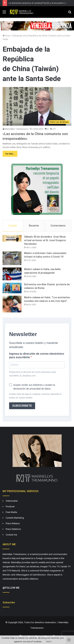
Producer (10, 507)
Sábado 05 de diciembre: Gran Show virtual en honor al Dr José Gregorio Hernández (45, 240)
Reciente (34, 226)
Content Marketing (15, 518)
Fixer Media (11, 512)
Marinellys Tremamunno (17, 129)
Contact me (11, 535)
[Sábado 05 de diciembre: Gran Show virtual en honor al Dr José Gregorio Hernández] (12, 238)
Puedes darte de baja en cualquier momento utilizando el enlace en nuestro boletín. (35, 396)
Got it (49, 642)
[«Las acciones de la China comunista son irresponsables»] (37, 106)
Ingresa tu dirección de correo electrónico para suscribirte (37, 355)
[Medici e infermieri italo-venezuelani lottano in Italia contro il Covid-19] (12, 258)
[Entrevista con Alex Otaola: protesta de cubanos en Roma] (12, 288)
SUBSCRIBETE (22, 406)
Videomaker (12, 501)
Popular (13, 226)
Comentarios (58, 226)
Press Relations (13, 529)
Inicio (7, 36)
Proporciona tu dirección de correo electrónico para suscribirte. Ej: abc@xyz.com (33, 374)
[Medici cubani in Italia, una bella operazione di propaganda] (12, 274)
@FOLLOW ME (11, 588)
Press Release (13, 523)
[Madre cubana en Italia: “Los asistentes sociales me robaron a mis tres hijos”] (12, 304)
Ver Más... (10, 154)
